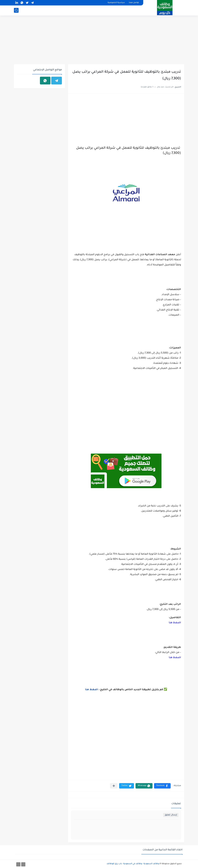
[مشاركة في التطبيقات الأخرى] (114, 786)
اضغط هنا (175, 623)
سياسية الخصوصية (116, 3)
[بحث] (16, 10)
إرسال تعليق (171, 815)
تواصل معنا (134, 3)
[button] (162, 786)
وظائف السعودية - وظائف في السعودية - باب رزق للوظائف (133, 864)
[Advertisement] (99, 40)
